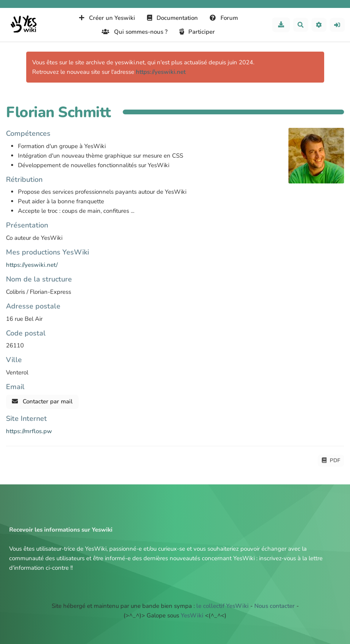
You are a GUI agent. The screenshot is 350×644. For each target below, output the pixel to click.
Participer (197, 32)
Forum (224, 18)
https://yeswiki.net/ (32, 265)
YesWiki (192, 615)
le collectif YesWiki (222, 606)
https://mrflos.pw (29, 431)
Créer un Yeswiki (107, 18)
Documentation (173, 18)
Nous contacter (275, 606)
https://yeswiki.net (161, 72)
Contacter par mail (42, 401)
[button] (319, 25)
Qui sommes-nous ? (135, 32)
